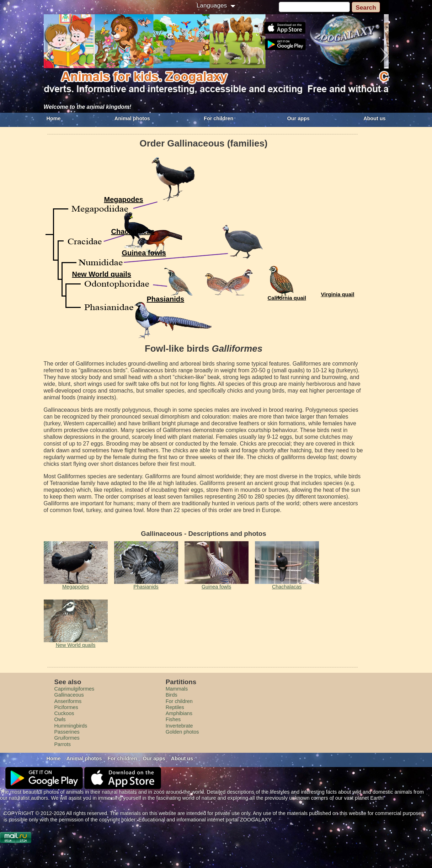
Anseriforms (68, 701)
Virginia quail (338, 294)
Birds (172, 695)
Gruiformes (67, 738)
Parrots (63, 744)
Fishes (173, 719)
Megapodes (124, 199)
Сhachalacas (133, 231)
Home (54, 118)
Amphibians (179, 713)
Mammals (177, 689)
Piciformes (66, 707)
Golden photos (182, 732)
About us (374, 118)
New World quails (102, 274)
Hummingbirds (71, 726)
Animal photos (132, 118)
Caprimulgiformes (74, 689)
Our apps (298, 118)
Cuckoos (64, 713)
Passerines (67, 732)
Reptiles (175, 707)
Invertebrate (179, 726)
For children (218, 118)
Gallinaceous (69, 695)
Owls (60, 719)
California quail (287, 298)
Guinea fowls (144, 253)
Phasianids (166, 299)
